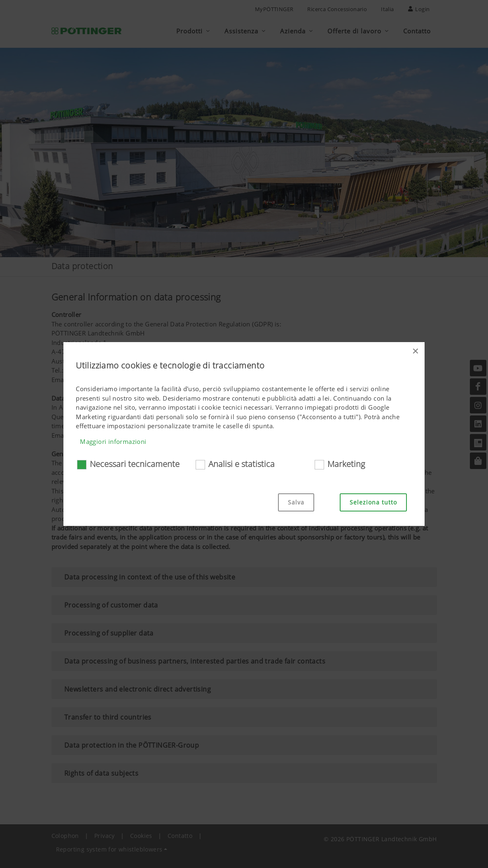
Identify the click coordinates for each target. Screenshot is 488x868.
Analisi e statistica (242, 464)
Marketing (346, 464)
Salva (296, 502)
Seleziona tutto (373, 502)
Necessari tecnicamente (135, 464)
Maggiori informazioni (113, 441)
